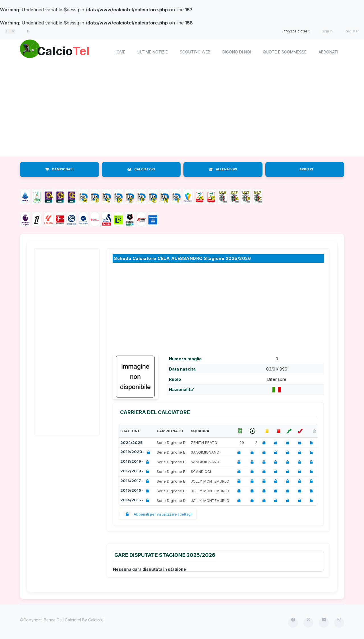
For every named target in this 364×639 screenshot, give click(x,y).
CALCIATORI (141, 169)
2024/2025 (132, 442)
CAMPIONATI (59, 169)
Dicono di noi (237, 52)
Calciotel (96, 620)
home (120, 52)
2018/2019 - (136, 462)
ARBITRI (306, 169)
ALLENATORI (223, 169)
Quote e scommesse (285, 52)
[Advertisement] (182, 111)
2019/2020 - (136, 452)
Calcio (68, 51)
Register (352, 31)
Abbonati (328, 52)
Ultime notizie (153, 52)
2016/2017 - (136, 481)
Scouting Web (195, 52)
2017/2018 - (136, 472)
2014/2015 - (136, 501)
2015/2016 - (136, 491)
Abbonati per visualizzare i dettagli (158, 514)
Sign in (327, 31)
